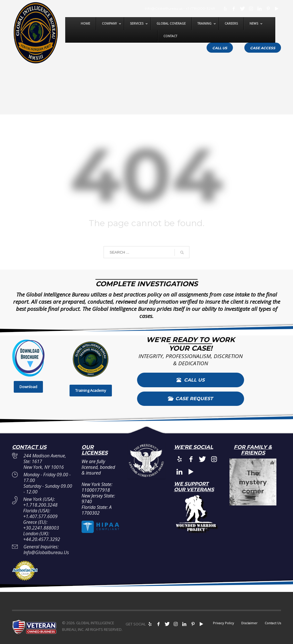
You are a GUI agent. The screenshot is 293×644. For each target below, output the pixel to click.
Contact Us (273, 623)
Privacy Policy (223, 623)
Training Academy (91, 390)
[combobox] (146, 252)
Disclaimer (249, 623)
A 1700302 (97, 510)
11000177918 (96, 490)
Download (28, 387)
